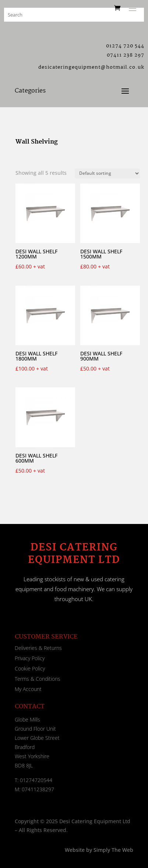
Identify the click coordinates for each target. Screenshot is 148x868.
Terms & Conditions (38, 679)
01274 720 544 (125, 46)
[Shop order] (107, 173)
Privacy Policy (30, 658)
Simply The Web (113, 850)
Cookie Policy (30, 668)
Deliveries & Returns (38, 648)
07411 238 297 (126, 55)
